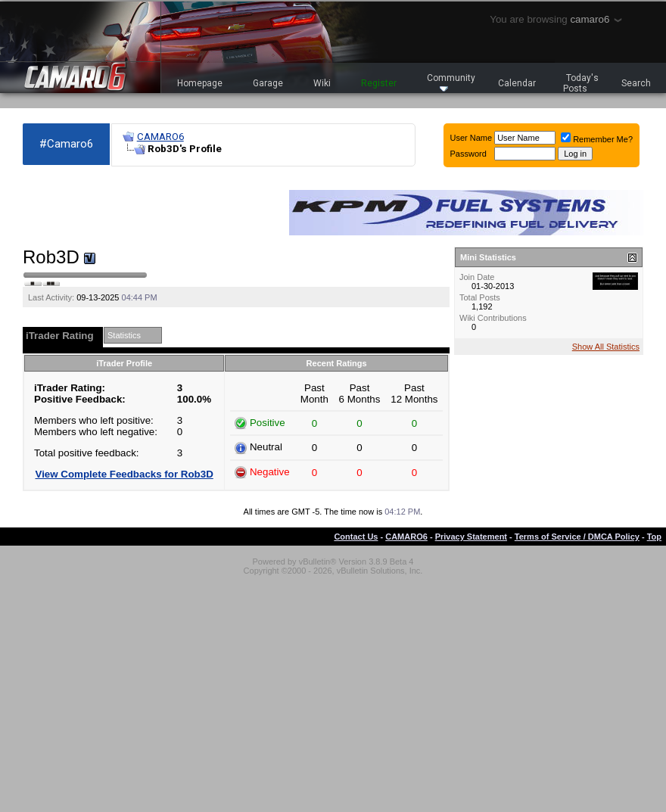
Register (379, 83)
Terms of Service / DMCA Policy (577, 537)
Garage (268, 83)
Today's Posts (581, 83)
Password (468, 154)
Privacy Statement (471, 537)
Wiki (322, 83)
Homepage (200, 83)
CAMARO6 (160, 137)
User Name (471, 138)
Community (451, 82)
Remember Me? (597, 139)
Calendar (517, 83)
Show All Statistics (606, 347)
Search (636, 83)
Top (654, 537)
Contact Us (356, 537)
